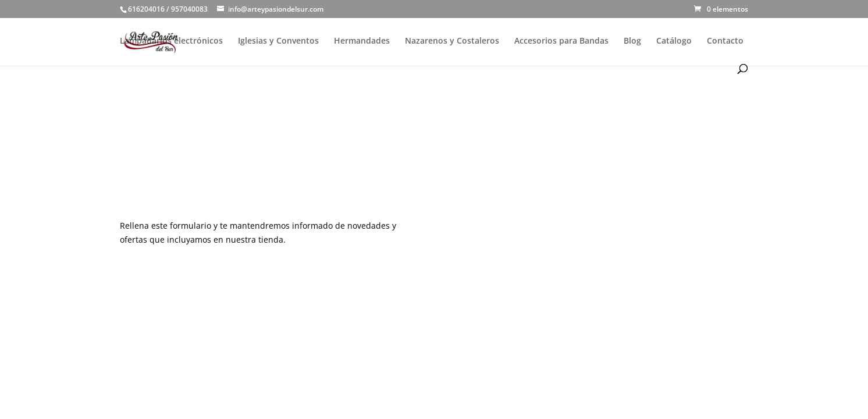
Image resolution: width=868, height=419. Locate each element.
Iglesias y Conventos (278, 41)
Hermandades (362, 41)
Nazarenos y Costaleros (452, 41)
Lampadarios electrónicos (171, 41)
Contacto (725, 41)
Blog (632, 41)
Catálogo (674, 41)
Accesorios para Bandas (561, 41)
